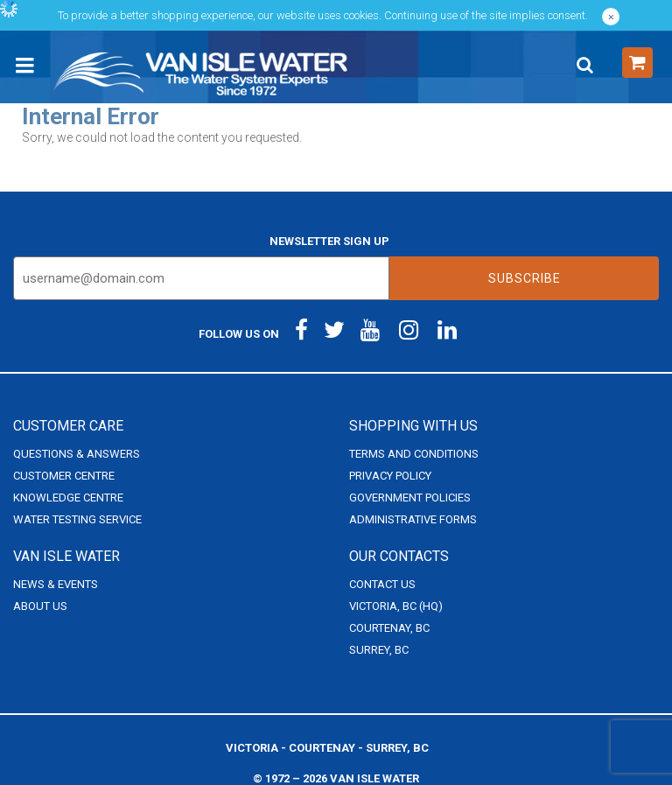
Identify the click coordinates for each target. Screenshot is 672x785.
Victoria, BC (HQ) (396, 606)
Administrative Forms (413, 519)
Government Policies (410, 498)
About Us (40, 606)
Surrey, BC (379, 650)
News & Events (56, 584)
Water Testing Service (77, 519)
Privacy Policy (390, 476)
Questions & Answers (77, 454)
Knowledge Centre (68, 498)
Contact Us (382, 584)
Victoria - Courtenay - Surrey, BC (327, 748)
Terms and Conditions (414, 454)
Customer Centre (64, 476)
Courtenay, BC (389, 628)
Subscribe (525, 278)
